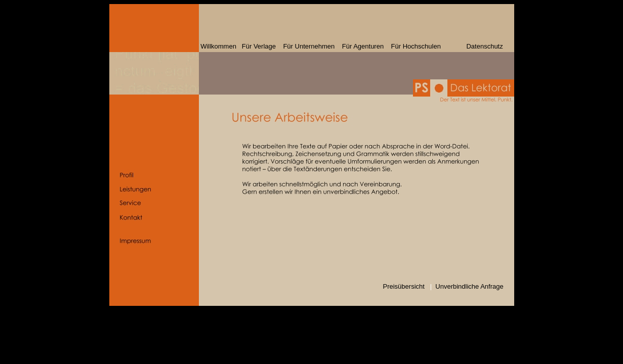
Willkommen (219, 46)
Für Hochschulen (416, 46)
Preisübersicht (404, 286)
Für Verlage (259, 46)
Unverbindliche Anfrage (469, 286)
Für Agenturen (363, 46)
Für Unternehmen (309, 46)
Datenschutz (472, 46)
